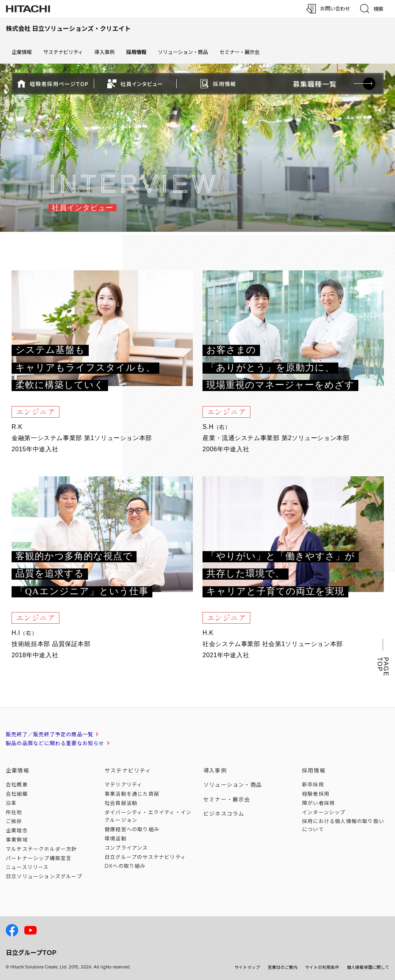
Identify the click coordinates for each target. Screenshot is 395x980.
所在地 (14, 812)
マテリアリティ (123, 784)
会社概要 (17, 784)
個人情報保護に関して (368, 967)
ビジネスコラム (224, 814)
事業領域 (17, 840)
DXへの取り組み (125, 866)
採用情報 (314, 771)
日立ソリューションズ (44, 876)
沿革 (11, 803)
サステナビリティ (63, 52)
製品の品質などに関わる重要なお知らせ (55, 743)
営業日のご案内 (283, 967)
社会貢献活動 (121, 803)
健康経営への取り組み (132, 829)
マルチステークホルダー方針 (41, 849)
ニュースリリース (27, 867)
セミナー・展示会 (240, 52)
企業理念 (17, 830)
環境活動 (116, 838)
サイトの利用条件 (322, 967)
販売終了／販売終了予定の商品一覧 (50, 734)
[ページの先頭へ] (366, 887)
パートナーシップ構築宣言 (39, 858)
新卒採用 (313, 784)
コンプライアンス (126, 848)
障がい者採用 (318, 803)
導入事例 (105, 52)
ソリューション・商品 (183, 52)
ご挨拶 (14, 821)
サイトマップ (247, 967)
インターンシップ (324, 812)
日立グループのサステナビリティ (145, 857)
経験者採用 (316, 794)
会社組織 (17, 794)
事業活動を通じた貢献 (132, 794)
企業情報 (22, 52)
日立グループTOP (31, 953)
